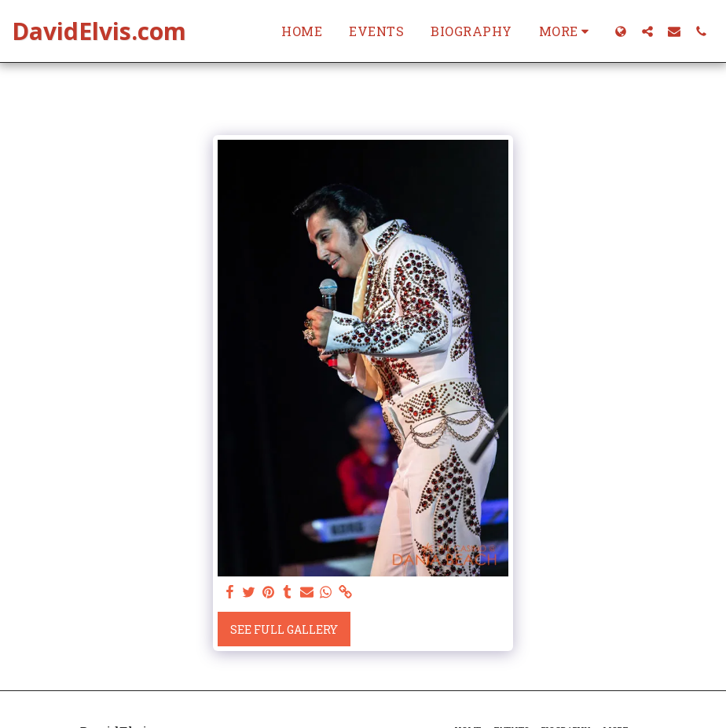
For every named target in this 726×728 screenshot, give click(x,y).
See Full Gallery (284, 629)
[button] (647, 31)
